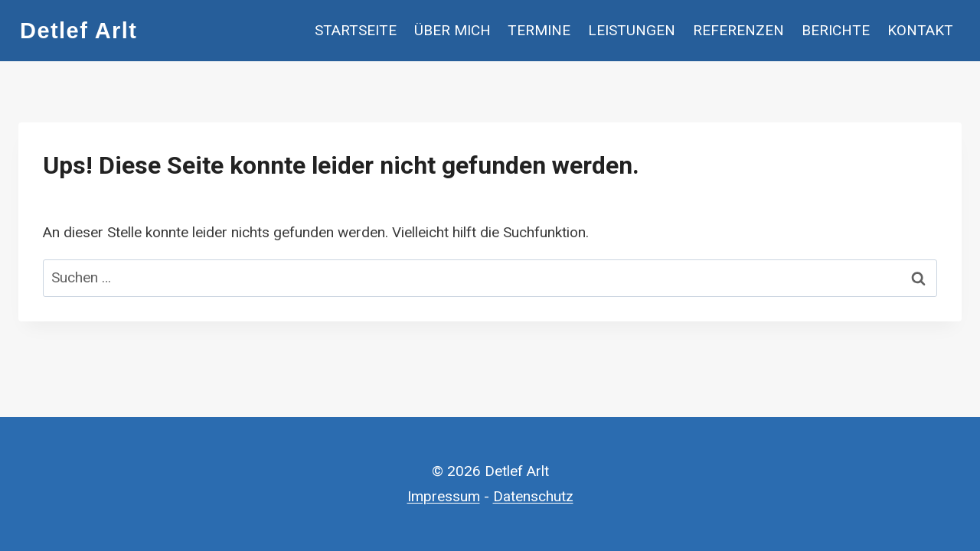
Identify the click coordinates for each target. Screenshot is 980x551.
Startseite (356, 30)
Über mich (452, 30)
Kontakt (920, 30)
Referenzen (738, 30)
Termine (539, 30)
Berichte (836, 30)
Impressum (444, 496)
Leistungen (632, 30)
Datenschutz (533, 496)
